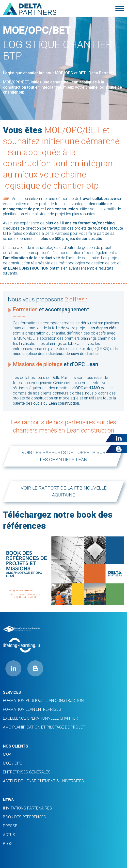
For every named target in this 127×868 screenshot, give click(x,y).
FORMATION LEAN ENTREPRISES (32, 709)
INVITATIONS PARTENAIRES (27, 808)
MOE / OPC (13, 763)
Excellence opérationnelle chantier (40, 718)
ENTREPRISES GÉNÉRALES (27, 772)
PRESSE (10, 826)
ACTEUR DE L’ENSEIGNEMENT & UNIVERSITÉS (43, 781)
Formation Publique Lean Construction (43, 700)
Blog (8, 844)
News (8, 800)
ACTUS (9, 835)
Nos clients (16, 746)
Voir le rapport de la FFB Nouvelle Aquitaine (64, 492)
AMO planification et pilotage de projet (44, 727)
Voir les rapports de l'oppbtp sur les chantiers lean (63, 456)
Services (12, 692)
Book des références (24, 817)
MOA (7, 754)
